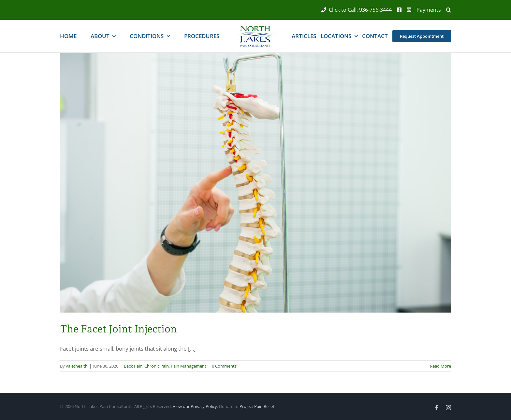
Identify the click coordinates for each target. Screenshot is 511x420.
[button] (446, 10)
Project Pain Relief (257, 406)
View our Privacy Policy (195, 406)
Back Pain (133, 366)
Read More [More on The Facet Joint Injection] (440, 366)
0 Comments (224, 366)
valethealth (77, 366)
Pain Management (189, 366)
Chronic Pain (157, 366)
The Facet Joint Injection (118, 329)
